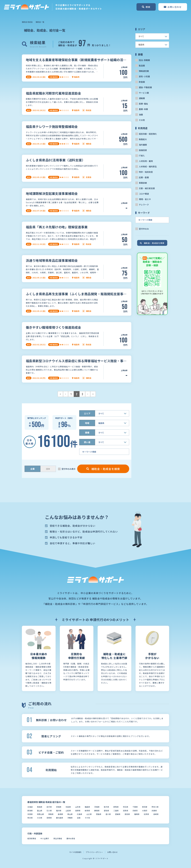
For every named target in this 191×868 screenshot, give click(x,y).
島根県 (60, 814)
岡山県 (70, 814)
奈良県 (30, 814)
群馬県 (116, 807)
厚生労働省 (58, 838)
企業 (32, 469)
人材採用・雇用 (146, 161)
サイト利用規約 (75, 852)
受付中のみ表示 (69, 469)
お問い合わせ (112, 852)
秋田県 (68, 807)
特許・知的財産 (146, 172)
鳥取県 (51, 814)
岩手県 (49, 807)
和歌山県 (40, 814)
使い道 (87, 442)
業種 (87, 433)
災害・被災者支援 (147, 188)
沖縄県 (70, 818)
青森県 (40, 807)
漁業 (141, 115)
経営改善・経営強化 (148, 134)
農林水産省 (71, 838)
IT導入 (142, 156)
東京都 (145, 807)
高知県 (127, 814)
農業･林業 (143, 109)
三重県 (116, 811)
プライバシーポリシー (94, 852)
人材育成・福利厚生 (148, 166)
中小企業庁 (45, 838)
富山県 (40, 811)
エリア (87, 413)
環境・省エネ (145, 199)
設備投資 (143, 150)
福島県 (87, 807)
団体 (48, 469)
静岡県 (97, 811)
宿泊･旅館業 (144, 60)
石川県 (49, 811)
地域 (87, 423)
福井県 (59, 811)
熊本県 (30, 818)
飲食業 (142, 82)
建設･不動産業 (145, 87)
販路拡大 (143, 139)
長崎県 (156, 814)
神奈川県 (155, 807)
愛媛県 (118, 814)
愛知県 (106, 811)
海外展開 (143, 145)
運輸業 (142, 98)
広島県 (80, 814)
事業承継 (143, 183)
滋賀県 (126, 811)
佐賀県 (146, 814)
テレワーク (144, 205)
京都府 (135, 811)
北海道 (30, 807)
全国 (79, 818)
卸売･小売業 (144, 76)
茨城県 (97, 807)
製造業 (142, 66)
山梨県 (68, 811)
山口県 (89, 814)
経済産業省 (32, 838)
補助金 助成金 (27, 22)
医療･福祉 (143, 104)
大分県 (40, 818)
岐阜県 (87, 811)
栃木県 (106, 807)
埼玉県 (126, 807)
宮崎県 (49, 818)
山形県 (78, 807)
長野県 (78, 811)
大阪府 (145, 811)
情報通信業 (144, 71)
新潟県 (30, 811)
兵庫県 (154, 811)
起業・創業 (144, 177)
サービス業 (144, 93)
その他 (142, 120)
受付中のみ (144, 229)
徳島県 (99, 814)
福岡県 (137, 814)
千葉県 (135, 807)
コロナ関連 (144, 194)
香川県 (108, 814)
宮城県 (59, 807)
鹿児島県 (60, 818)
